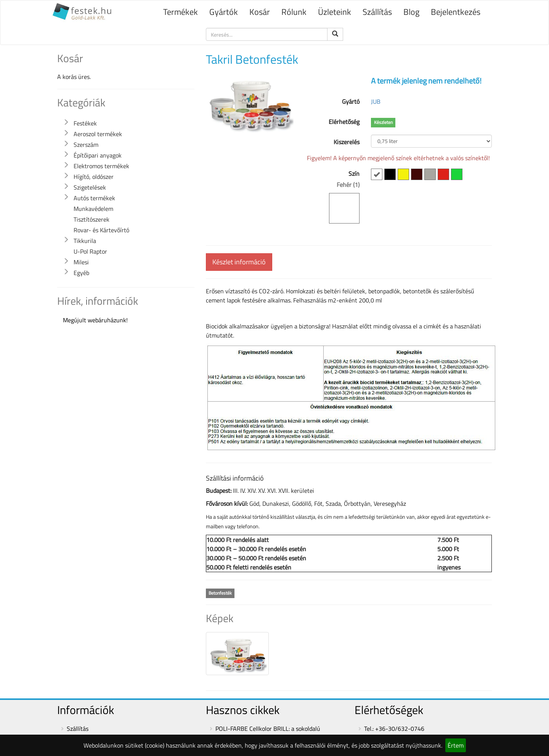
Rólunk (294, 12)
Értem (456, 745)
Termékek (181, 12)
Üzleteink (335, 12)
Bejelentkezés (456, 12)
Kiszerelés (347, 142)
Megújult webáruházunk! (95, 320)
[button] (66, 122)
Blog (411, 12)
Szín (332, 196)
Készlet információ (239, 262)
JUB (376, 101)
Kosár (260, 12)
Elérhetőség (344, 122)
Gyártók (224, 12)
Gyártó (351, 101)
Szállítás (377, 12)
